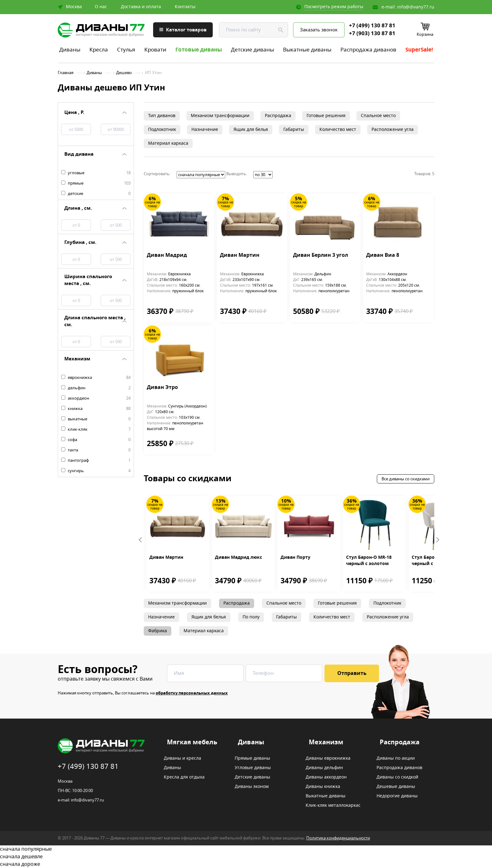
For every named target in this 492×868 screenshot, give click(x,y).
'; (201, 175)
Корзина (425, 34)
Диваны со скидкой (397, 777)
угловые (96, 173)
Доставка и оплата (141, 7)
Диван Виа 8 (383, 256)
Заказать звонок (319, 30)
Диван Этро (162, 388)
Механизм (326, 742)
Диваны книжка (323, 787)
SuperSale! (419, 50)
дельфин (96, 388)
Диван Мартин (240, 256)
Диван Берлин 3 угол (321, 256)
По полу (251, 617)
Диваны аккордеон (326, 777)
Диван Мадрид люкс (238, 558)
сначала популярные (246, 849)
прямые (96, 183)
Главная (66, 73)
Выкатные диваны (307, 50)
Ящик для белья (251, 129)
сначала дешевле (246, 857)
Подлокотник (162, 129)
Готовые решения (326, 116)
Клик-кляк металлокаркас (333, 806)
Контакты (185, 7)
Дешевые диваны (396, 787)
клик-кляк (96, 429)
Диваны (70, 50)
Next (437, 540)
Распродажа (278, 116)
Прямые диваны (252, 758)
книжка (96, 409)
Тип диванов (162, 116)
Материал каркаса (168, 143)
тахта (96, 450)
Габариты (294, 129)
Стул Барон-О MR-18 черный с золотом (369, 561)
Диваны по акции (396, 758)
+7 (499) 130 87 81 (372, 26)
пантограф (96, 461)
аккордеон (96, 398)
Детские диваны (252, 50)
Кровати (155, 50)
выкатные (96, 419)
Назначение (205, 129)
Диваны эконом (252, 787)
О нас (101, 7)
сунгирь (96, 471)
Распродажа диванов (368, 50)
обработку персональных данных (192, 693)
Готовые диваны (199, 50)
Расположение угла (393, 129)
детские (96, 194)
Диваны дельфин (324, 768)
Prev (141, 540)
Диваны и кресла (182, 758)
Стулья (126, 50)
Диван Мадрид (167, 256)
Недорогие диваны (397, 796)
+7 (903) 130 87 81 (372, 34)
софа (96, 440)
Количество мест (338, 129)
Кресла (99, 50)
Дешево (124, 73)
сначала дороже (246, 864)
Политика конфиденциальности (338, 838)
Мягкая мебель (192, 742)
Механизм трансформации (220, 116)
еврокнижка (96, 378)
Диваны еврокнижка (328, 758)
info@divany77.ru (416, 7)
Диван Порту (295, 558)
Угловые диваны (253, 768)
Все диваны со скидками (406, 479)
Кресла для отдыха (184, 777)
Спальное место (378, 116)
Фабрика (158, 631)
